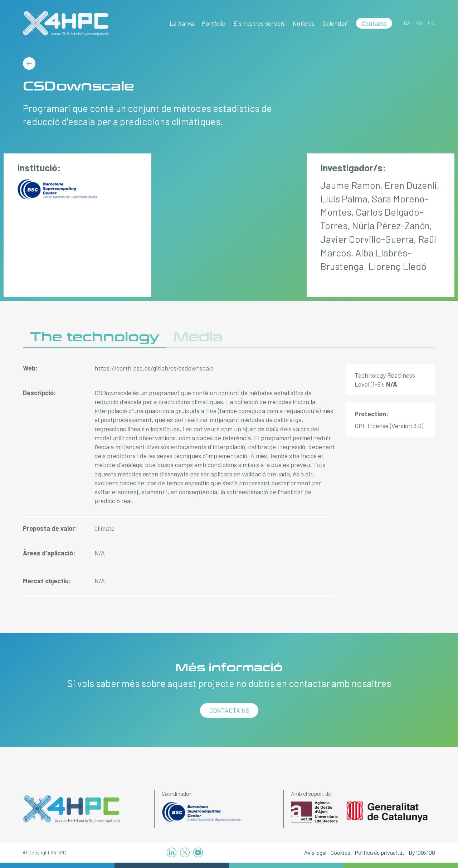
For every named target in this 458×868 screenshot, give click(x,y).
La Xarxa (182, 23)
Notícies (304, 23)
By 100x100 (422, 852)
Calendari (335, 23)
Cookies (340, 852)
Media (198, 337)
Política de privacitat (379, 852)
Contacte (374, 23)
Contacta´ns (229, 710)
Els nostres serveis (259, 23)
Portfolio (214, 23)
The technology (95, 337)
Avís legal (315, 852)
